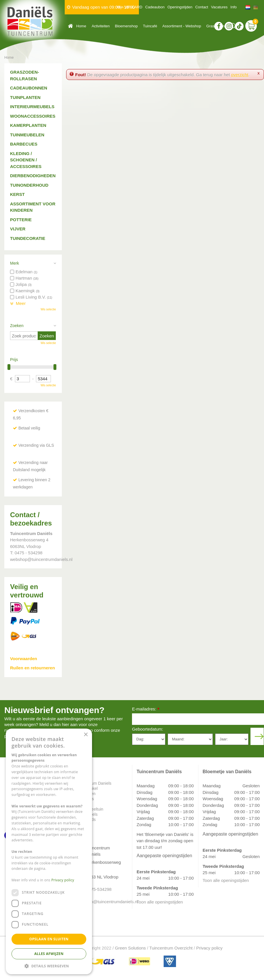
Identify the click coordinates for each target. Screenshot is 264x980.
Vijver (18, 229)
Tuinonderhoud (29, 185)
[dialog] (49, 851)
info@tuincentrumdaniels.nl (105, 902)
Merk (15, 263)
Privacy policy (209, 948)
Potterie (21, 220)
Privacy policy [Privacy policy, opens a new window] (63, 880)
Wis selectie (48, 309)
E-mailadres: (146, 709)
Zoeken (17, 326)
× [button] (86, 735)
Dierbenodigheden (33, 176)
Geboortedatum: (148, 729)
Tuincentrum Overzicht (171, 948)
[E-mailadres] (198, 719)
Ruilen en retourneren (32, 668)
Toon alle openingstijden (160, 902)
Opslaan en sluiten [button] (49, 939)
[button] (49, 966)
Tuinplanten (25, 97)
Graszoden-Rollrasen (25, 75)
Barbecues (24, 144)
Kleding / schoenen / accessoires (26, 160)
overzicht (240, 75)
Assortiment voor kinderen (33, 207)
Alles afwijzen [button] (49, 954)
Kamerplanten (28, 125)
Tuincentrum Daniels (93, 783)
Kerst (17, 194)
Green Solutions (131, 948)
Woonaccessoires (33, 116)
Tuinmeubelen (27, 135)
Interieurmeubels (32, 107)
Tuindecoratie (28, 238)
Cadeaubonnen (29, 88)
